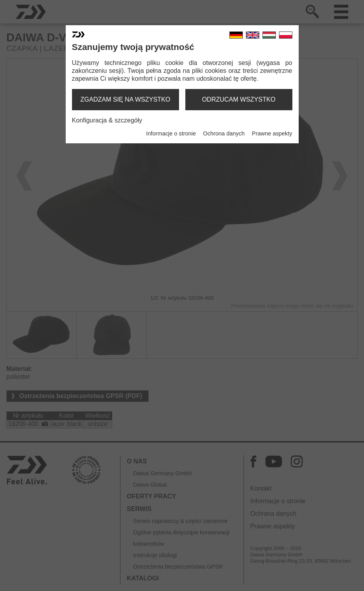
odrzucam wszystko (239, 99)
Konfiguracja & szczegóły (107, 120)
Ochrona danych (224, 133)
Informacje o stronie (171, 133)
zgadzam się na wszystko (125, 99)
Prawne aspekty (272, 133)
